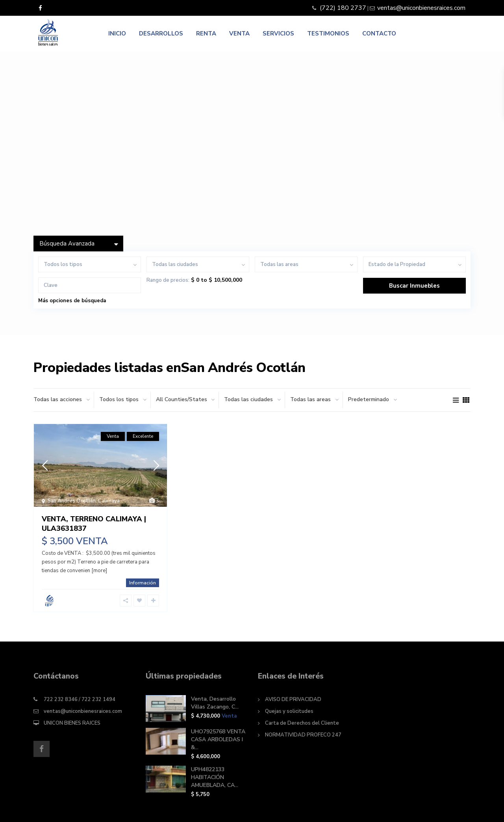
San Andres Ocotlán (72, 501)
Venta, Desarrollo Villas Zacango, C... (215, 703)
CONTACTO (379, 33)
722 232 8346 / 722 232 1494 (80, 699)
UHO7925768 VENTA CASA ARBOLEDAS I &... (218, 739)
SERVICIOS (278, 33)
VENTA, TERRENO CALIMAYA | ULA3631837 (94, 524)
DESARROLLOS (161, 33)
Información (143, 583)
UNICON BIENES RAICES (72, 723)
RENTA (206, 33)
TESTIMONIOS (328, 33)
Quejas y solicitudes (289, 711)
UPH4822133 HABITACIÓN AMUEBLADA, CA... (215, 777)
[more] (99, 571)
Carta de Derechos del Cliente (302, 723)
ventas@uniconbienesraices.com (83, 711)
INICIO (117, 33)
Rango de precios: (168, 280)
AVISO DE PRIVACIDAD (293, 699)
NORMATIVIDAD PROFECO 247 (303, 735)
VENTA (239, 33)
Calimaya (109, 501)
